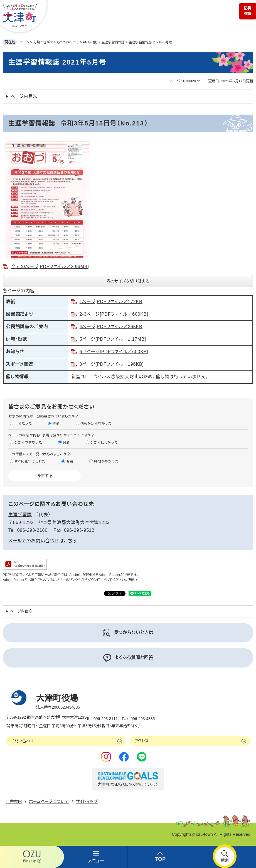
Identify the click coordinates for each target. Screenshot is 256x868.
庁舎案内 (14, 801)
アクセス (142, 741)
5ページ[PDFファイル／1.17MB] (113, 339)
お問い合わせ (22, 741)
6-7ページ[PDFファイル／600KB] (114, 352)
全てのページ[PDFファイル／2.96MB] (50, 267)
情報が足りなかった (96, 424)
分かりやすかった (28, 442)
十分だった (23, 424)
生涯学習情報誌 (113, 42)
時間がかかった (106, 461)
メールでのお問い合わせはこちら (43, 541)
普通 (56, 424)
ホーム (24, 42)
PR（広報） (90, 42)
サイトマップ (87, 801)
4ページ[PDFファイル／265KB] (112, 327)
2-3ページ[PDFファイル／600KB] (114, 314)
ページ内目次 (24, 96)
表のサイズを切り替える (128, 281)
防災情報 (248, 11)
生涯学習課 (20, 515)
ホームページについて (49, 801)
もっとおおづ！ (68, 42)
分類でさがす (43, 42)
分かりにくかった (104, 442)
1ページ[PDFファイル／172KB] (112, 302)
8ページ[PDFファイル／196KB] (112, 364)
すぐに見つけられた (30, 461)
